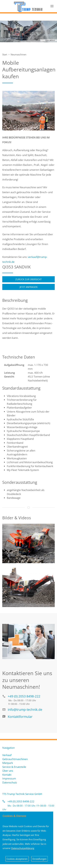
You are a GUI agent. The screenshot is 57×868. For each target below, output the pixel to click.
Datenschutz (10, 782)
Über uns (8, 771)
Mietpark (8, 763)
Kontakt (7, 775)
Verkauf (7, 755)
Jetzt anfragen (28, 287)
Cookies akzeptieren (17, 859)
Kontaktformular (20, 717)
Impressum (9, 778)
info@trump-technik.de (25, 709)
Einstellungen (40, 859)
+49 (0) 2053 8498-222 (24, 696)
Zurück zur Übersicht (28, 279)
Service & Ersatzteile (14, 767)
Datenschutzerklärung (23, 848)
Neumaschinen (18, 54)
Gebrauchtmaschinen (15, 759)
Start (5, 54)
